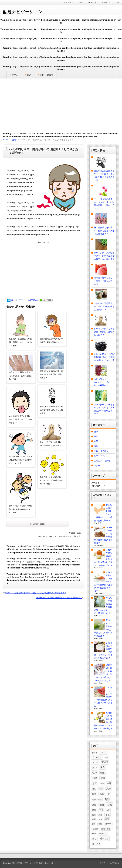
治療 (108, 810)
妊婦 (79, 533)
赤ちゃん (103, 833)
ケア (107, 758)
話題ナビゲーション (23, 12)
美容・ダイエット (102, 451)
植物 (96, 446)
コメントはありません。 (63, 536)
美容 (100, 824)
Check (14, 300)
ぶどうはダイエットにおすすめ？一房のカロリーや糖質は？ (104, 382)
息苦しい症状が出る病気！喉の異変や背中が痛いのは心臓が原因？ (51, 410)
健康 (14, 140)
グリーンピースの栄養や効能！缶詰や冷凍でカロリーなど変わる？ (104, 256)
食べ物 (104, 839)
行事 (94, 833)
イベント (104, 753)
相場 (101, 819)
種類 (107, 819)
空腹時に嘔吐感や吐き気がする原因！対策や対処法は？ (51, 340)
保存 (102, 767)
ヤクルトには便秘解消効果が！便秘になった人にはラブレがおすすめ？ (36, 593)
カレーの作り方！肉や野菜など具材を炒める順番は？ (59, 598)
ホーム (15, 75)
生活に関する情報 (102, 461)
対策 (101, 789)
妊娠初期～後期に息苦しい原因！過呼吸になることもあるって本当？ (20, 342)
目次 (29, 75)
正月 (101, 810)
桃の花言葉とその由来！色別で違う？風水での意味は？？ (104, 231)
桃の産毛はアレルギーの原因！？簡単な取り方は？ (104, 281)
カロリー (97, 757)
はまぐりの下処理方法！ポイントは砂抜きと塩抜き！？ (104, 307)
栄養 (110, 805)
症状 (94, 819)
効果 (95, 778)
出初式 (103, 773)
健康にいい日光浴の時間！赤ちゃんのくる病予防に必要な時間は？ (51, 374)
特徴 (94, 815)
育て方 (108, 824)
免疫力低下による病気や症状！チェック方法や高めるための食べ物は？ (51, 480)
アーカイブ (96, 483)
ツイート (23, 300)
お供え (95, 753)
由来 (108, 815)
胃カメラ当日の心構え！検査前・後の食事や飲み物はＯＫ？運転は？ (20, 509)
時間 (94, 805)
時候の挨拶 (97, 800)
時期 (107, 799)
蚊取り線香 (106, 829)
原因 (95, 783)
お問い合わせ (47, 75)
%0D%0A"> (40, 300)
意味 (109, 789)
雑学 (96, 437)
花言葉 (95, 829)
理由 (100, 815)
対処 (94, 789)
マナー (97, 466)
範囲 (94, 824)
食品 (96, 441)
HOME (6, 140)
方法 (102, 794)
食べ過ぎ (96, 844)
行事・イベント (101, 456)
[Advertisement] (61, 104)
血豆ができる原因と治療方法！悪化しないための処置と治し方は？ (20, 376)
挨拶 (94, 794)
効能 (103, 778)
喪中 (102, 784)
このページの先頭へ (109, 863)
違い (95, 839)
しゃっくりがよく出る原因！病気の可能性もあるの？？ (51, 444)
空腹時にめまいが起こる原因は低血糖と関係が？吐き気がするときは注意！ (20, 460)
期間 (102, 805)
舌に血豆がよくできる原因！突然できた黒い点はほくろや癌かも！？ (20, 419)
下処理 (105, 762)
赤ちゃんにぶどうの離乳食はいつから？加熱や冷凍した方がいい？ (104, 357)
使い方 (95, 768)
